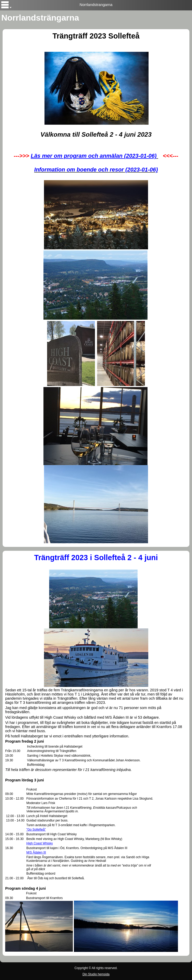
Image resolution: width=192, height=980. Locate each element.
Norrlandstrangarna (96, 5)
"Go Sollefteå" (36, 830)
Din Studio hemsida (96, 974)
